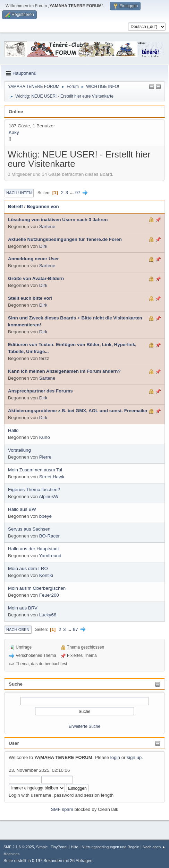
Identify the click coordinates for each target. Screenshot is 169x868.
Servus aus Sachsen (29, 529)
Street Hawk (52, 477)
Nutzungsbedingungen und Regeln (110, 847)
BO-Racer (49, 536)
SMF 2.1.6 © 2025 (19, 847)
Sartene (47, 227)
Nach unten (19, 193)
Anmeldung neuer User (33, 259)
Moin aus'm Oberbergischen (37, 588)
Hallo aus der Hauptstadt (33, 549)
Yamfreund (50, 556)
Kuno (45, 437)
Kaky (14, 132)
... (72, 193)
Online (16, 112)
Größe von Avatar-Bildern (36, 278)
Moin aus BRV (23, 608)
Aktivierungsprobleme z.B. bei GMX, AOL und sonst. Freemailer (78, 411)
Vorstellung (19, 450)
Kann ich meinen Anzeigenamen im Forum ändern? (64, 371)
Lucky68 (48, 615)
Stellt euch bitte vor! (30, 298)
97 (78, 193)
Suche (16, 684)
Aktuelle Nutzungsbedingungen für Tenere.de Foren (65, 239)
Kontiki (46, 575)
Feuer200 (49, 595)
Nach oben (18, 630)
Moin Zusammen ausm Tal (35, 470)
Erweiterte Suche (84, 726)
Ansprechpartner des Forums (40, 391)
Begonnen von (43, 206)
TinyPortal (59, 847)
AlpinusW (49, 496)
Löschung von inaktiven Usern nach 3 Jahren (58, 220)
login (115, 757)
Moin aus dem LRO (28, 568)
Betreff (15, 206)
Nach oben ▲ (154, 847)
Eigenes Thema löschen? (34, 490)
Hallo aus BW (22, 509)
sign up (134, 757)
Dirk (43, 246)
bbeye (45, 516)
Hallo (13, 430)
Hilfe (75, 847)
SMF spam (62, 809)
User (14, 743)
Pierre (45, 457)
